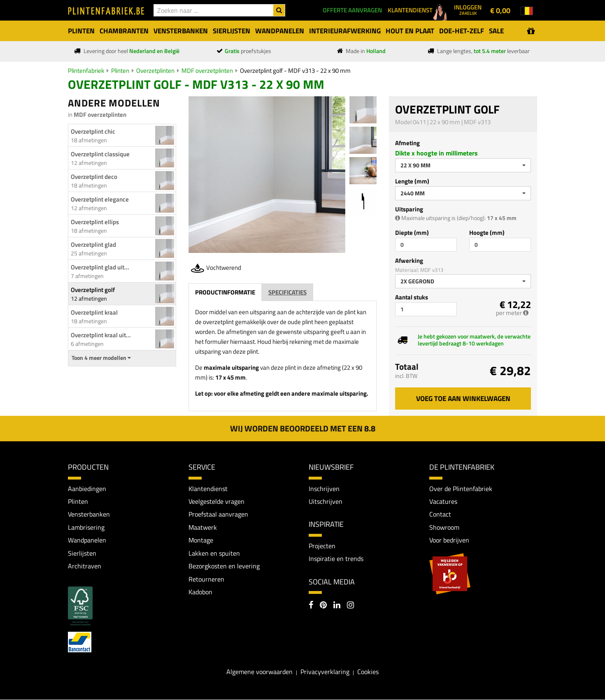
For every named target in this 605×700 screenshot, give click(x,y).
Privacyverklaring (325, 672)
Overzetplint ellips (95, 222)
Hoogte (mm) (487, 233)
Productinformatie (225, 292)
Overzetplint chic (93, 131)
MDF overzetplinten (207, 71)
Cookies (368, 672)
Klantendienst (208, 489)
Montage (201, 540)
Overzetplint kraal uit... (101, 335)
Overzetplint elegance (100, 199)
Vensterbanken (89, 515)
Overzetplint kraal (94, 312)
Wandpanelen (87, 540)
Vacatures (443, 501)
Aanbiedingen (87, 489)
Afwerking (409, 261)
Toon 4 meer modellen (101, 358)
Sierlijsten (82, 553)
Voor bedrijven (449, 540)
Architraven (85, 566)
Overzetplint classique (100, 154)
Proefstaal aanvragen (218, 515)
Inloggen (468, 9)
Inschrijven (324, 489)
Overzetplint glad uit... (100, 267)
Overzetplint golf (93, 290)
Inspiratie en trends (336, 559)
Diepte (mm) (412, 233)
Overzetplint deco (94, 177)
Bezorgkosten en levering (224, 566)
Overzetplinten (155, 71)
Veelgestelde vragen (216, 501)
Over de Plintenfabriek (461, 489)
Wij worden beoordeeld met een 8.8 (303, 428)
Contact (440, 515)
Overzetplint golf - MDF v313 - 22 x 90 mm (295, 71)
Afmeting (407, 143)
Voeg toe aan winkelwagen (463, 399)
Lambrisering (86, 527)
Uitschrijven (326, 501)
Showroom (444, 527)
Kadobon (200, 592)
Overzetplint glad (93, 245)
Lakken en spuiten (214, 553)
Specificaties (287, 292)
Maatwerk (203, 527)
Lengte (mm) (412, 181)
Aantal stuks (412, 297)
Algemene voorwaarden (259, 672)
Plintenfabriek (86, 71)
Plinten (120, 71)
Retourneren (206, 579)
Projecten (322, 546)
